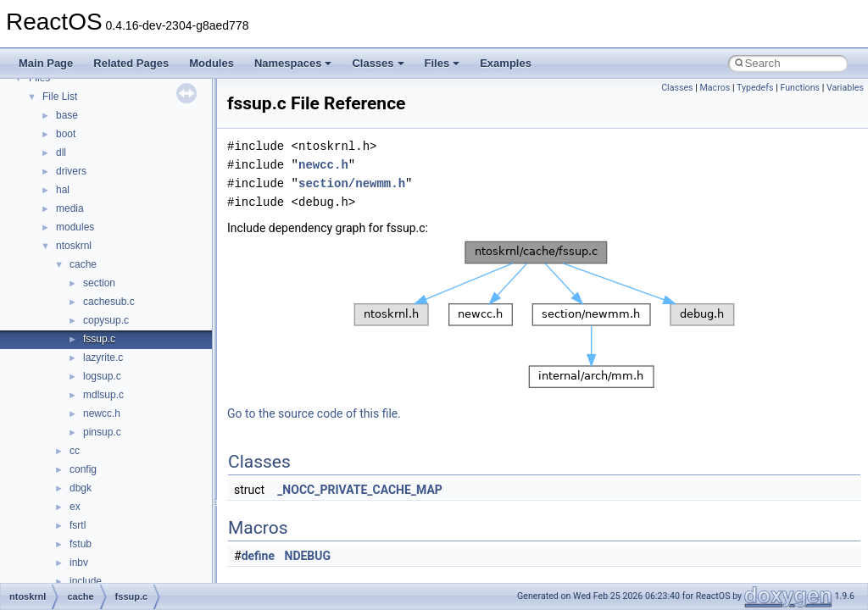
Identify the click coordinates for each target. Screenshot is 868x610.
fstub (81, 544)
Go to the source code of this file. (314, 413)
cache (83, 264)
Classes (378, 63)
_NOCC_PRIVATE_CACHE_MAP (360, 490)
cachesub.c (109, 302)
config (83, 469)
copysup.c (106, 320)
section (99, 283)
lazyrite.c (103, 358)
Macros (715, 88)
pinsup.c (102, 432)
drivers (71, 171)
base (67, 115)
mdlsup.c (103, 395)
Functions (800, 88)
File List (60, 97)
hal (63, 190)
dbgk (81, 488)
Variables (845, 88)
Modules (211, 63)
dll (61, 152)
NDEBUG (308, 556)
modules (75, 227)
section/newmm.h (352, 183)
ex (75, 507)
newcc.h (102, 413)
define (258, 556)
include (86, 581)
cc (75, 451)
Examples (506, 63)
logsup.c (102, 376)
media (70, 208)
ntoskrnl (74, 246)
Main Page (46, 63)
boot (66, 134)
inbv (79, 563)
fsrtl (78, 525)
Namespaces (293, 63)
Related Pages (131, 63)
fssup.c (99, 339)
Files (442, 63)
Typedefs (755, 88)
